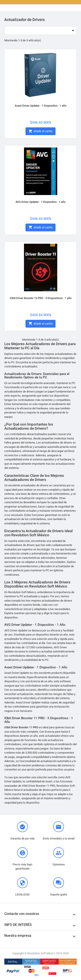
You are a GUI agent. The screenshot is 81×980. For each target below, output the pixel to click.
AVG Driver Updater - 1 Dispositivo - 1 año (40, 202)
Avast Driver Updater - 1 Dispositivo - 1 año (40, 106)
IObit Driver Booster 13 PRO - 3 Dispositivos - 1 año (41, 298)
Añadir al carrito (40, 131)
